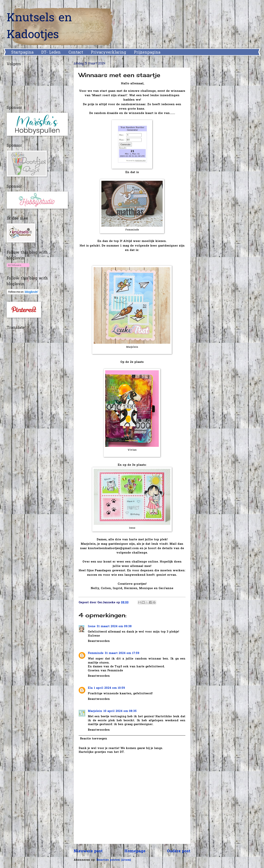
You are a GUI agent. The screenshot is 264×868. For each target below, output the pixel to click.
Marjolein (95, 711)
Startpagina (22, 53)
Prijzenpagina (147, 53)
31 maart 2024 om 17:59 (122, 653)
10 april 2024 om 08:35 (120, 711)
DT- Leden (51, 53)
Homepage (135, 851)
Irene (92, 627)
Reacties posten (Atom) (114, 860)
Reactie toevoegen (94, 739)
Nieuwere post (88, 851)
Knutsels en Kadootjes (39, 27)
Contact (76, 53)
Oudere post (179, 851)
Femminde (96, 653)
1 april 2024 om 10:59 (109, 688)
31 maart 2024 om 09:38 (114, 627)
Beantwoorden (99, 641)
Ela (90, 688)
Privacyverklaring (108, 53)
